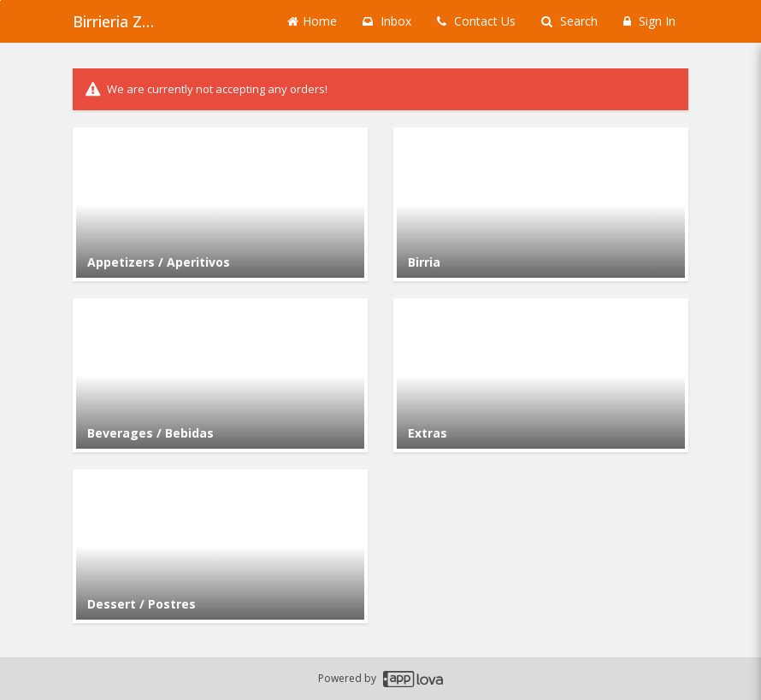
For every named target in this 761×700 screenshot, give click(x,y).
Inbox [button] (387, 21)
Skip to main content (0, 0)
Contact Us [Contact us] (476, 21)
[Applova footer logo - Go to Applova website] (413, 679)
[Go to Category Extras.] (541, 375)
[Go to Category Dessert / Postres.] (220, 546)
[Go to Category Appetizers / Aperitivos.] (220, 204)
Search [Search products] (569, 21)
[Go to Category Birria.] (541, 204)
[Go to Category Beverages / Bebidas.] (220, 375)
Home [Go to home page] (312, 21)
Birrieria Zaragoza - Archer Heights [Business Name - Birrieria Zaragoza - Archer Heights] (115, 21)
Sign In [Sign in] (649, 21)
